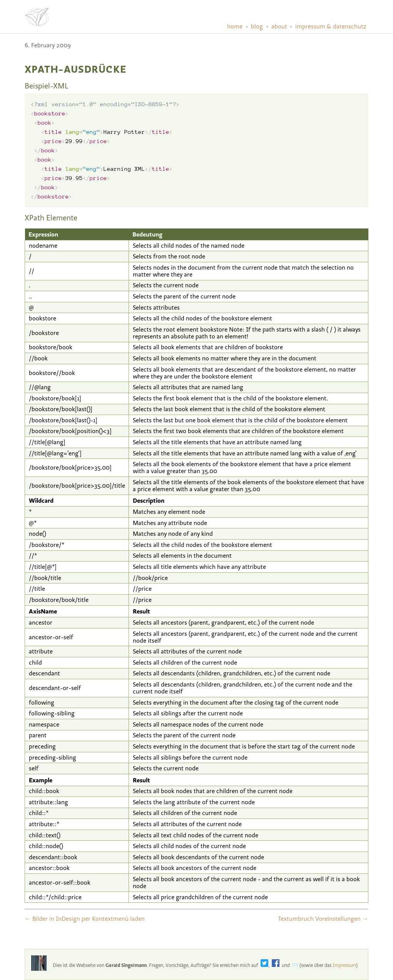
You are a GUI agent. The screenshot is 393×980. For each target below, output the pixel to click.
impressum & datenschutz (331, 27)
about (279, 27)
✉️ (295, 965)
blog (257, 27)
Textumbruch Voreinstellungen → (323, 919)
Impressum (344, 965)
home (235, 27)
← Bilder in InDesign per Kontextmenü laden (85, 919)
